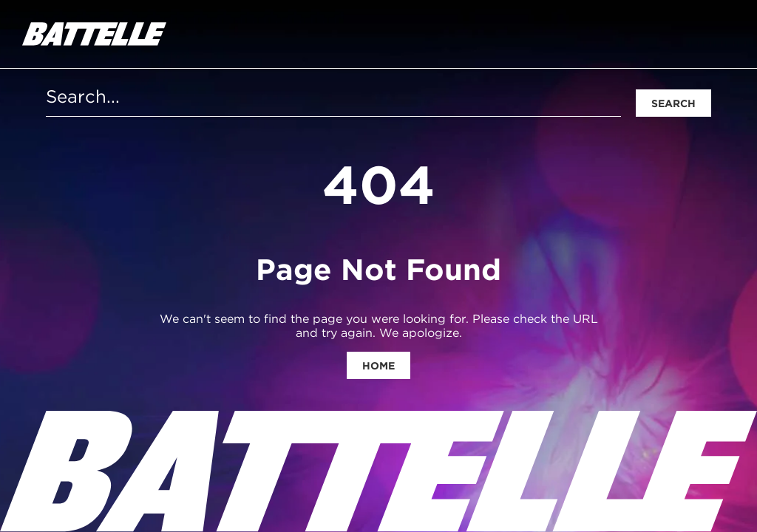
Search (673, 103)
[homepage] (94, 34)
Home (378, 366)
